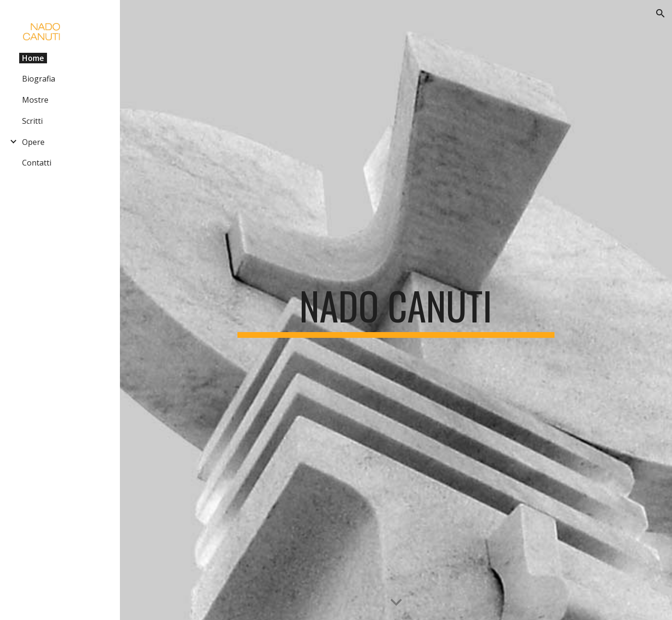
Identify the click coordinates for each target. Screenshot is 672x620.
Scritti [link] (32, 121)
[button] (660, 13)
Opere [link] (33, 142)
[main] (396, 310)
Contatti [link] (37, 163)
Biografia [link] (39, 79)
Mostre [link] (35, 100)
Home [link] (33, 58)
